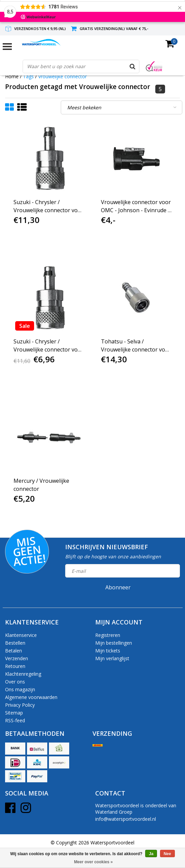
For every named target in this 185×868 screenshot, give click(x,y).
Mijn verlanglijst (112, 658)
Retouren (15, 666)
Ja (151, 854)
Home (12, 76)
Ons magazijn (20, 689)
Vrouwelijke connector (62, 76)
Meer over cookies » (93, 862)
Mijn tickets (108, 651)
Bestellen (15, 643)
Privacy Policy (20, 705)
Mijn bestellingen (114, 643)
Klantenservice (21, 635)
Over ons (15, 682)
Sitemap (14, 713)
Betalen (14, 651)
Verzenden (17, 658)
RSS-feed (15, 720)
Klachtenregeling (23, 674)
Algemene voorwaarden (31, 697)
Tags (28, 76)
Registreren (108, 635)
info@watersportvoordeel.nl (126, 819)
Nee (167, 854)
